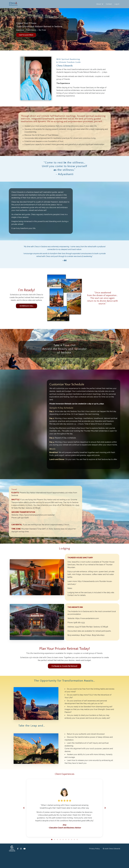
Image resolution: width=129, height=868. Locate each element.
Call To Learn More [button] (27, 35)
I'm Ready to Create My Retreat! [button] (65, 679)
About (100, 4)
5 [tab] (63, 854)
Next (105, 822)
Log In (117, 4)
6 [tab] (66, 854)
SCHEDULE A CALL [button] (27, 308)
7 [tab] (69, 854)
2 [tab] (55, 854)
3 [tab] (57, 854)
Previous (24, 822)
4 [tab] (60, 854)
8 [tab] (72, 854)
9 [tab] (74, 854)
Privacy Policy (94, 863)
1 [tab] (52, 854)
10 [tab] (77, 854)
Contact (109, 4)
